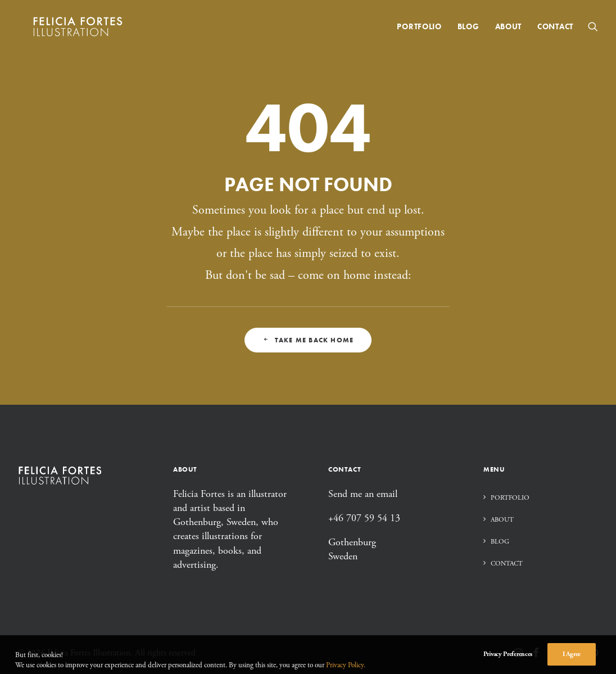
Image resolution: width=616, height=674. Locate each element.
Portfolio (419, 29)
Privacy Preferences (508, 664)
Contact (555, 29)
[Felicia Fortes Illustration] (76, 29)
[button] (593, 29)
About (509, 29)
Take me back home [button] (308, 340)
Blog (468, 29)
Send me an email (363, 494)
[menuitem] (419, 29)
